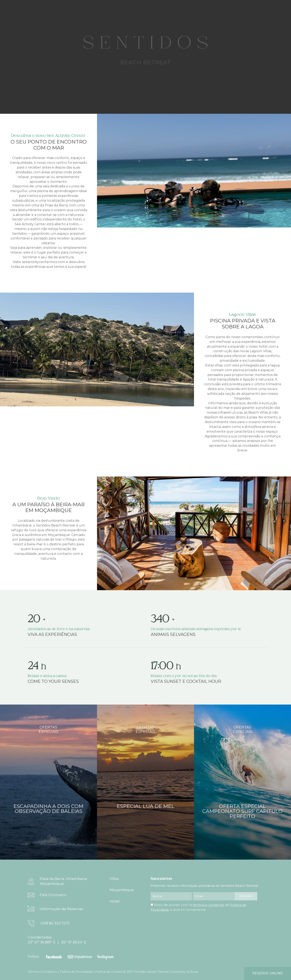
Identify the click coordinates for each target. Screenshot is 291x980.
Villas (114, 879)
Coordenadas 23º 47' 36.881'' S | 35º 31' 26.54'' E (57, 940)
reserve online (268, 973)
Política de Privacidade (76, 972)
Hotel (115, 901)
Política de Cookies (109, 972)
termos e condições (209, 905)
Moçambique (122, 890)
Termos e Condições (42, 972)
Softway (192, 972)
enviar (246, 896)
